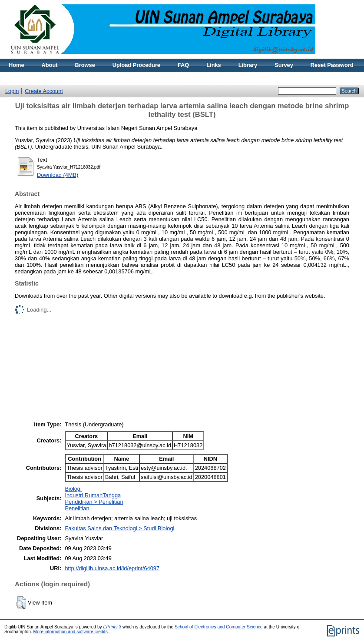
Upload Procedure (136, 65)
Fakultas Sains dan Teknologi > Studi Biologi (119, 528)
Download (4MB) (58, 175)
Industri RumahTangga (93, 495)
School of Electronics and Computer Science (219, 627)
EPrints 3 (113, 627)
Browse (85, 65)
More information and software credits (71, 632)
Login (12, 91)
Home (17, 65)
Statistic (20, 78)
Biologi (73, 489)
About (50, 65)
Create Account (44, 91)
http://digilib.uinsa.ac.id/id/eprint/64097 (112, 568)
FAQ (183, 65)
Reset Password (332, 65)
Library (248, 65)
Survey (284, 65)
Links (213, 65)
